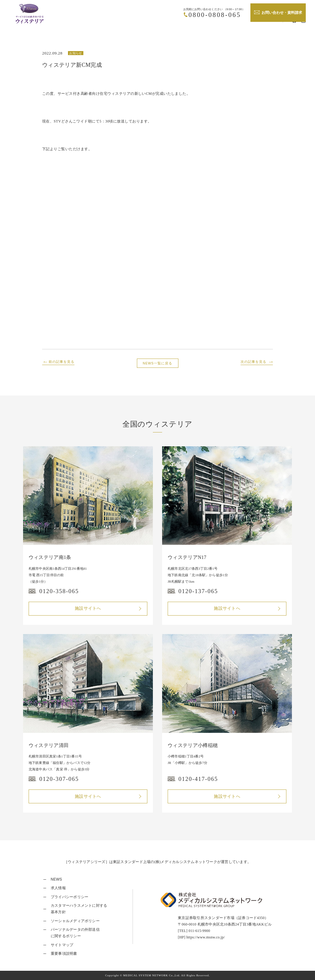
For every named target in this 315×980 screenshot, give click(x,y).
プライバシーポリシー (70, 897)
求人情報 (58, 888)
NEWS (56, 879)
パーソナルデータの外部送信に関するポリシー (75, 933)
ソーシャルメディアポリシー (75, 921)
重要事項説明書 (64, 954)
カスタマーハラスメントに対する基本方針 (79, 909)
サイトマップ (62, 945)
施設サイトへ (88, 608)
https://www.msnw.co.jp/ (206, 937)
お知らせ (76, 53)
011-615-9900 (199, 931)
